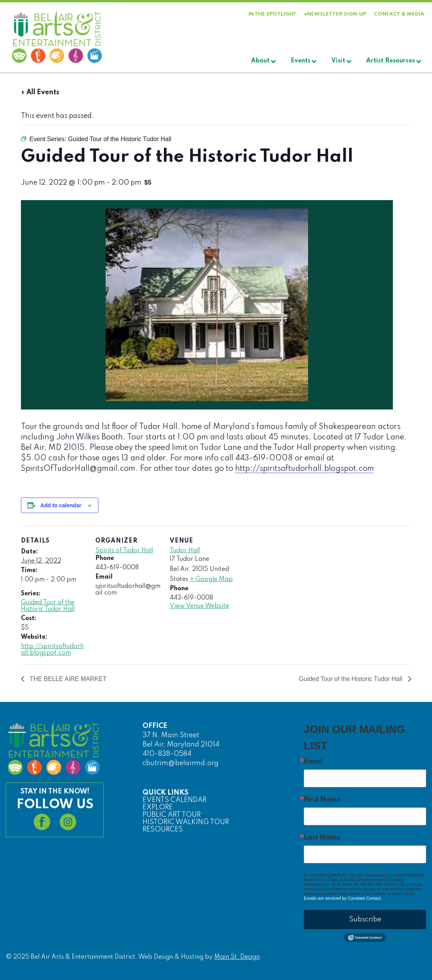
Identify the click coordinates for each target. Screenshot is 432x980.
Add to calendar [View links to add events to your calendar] (61, 505)
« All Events (40, 92)
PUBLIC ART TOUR (172, 815)
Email (313, 762)
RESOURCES (163, 830)
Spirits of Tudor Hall (124, 551)
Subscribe (365, 920)
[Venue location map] (285, 579)
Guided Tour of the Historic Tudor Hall (48, 606)
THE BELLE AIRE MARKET (67, 679)
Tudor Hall (185, 551)
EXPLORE (158, 807)
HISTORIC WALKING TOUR (186, 822)
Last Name (322, 838)
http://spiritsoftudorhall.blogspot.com (305, 469)
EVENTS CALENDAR (175, 800)
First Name (322, 800)
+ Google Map (211, 579)
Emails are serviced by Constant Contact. (343, 898)
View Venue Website (199, 606)
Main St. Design (237, 957)
